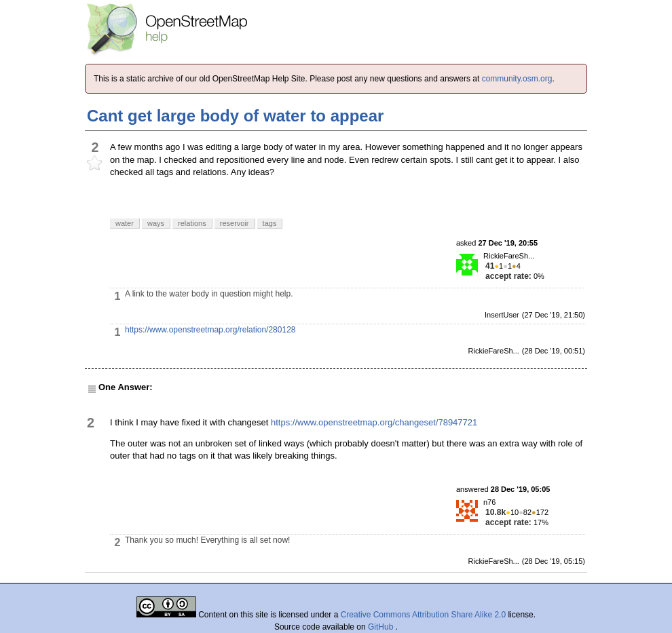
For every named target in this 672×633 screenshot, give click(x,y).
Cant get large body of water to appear (235, 116)
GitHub (382, 627)
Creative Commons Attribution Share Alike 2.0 (423, 615)
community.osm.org (517, 79)
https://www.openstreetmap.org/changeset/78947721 (374, 422)
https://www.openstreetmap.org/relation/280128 (210, 330)
